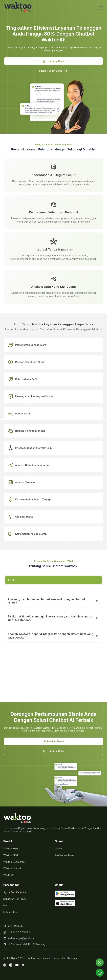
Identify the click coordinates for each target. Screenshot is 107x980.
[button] (53, 61)
